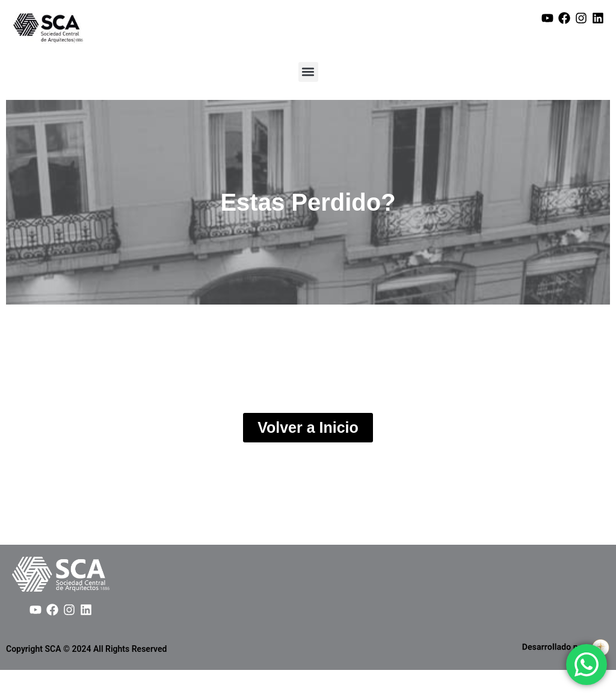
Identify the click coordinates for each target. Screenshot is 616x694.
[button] (308, 72)
